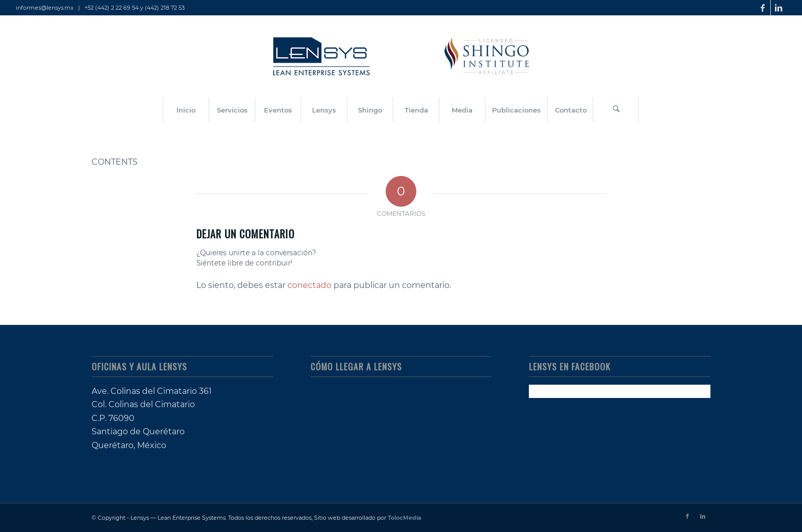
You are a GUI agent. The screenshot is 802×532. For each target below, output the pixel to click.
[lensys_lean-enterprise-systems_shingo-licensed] (401, 56)
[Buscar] (616, 110)
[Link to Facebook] (763, 8)
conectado (309, 285)
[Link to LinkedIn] (778, 8)
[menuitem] (186, 110)
